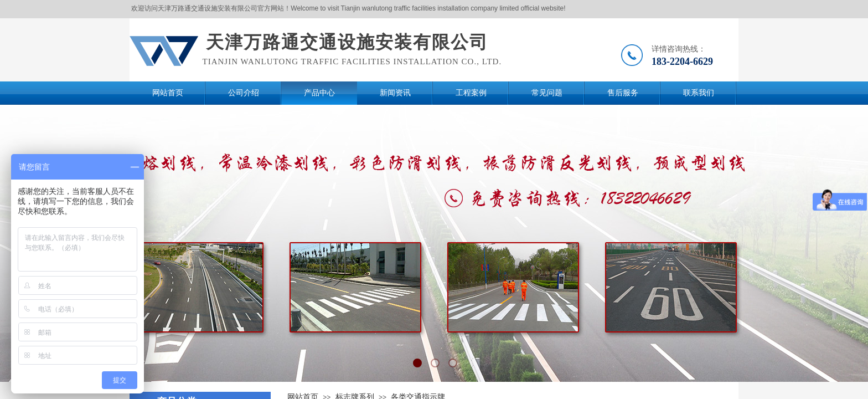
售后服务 (623, 93)
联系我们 (699, 93)
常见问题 (547, 93)
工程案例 (471, 93)
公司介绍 (244, 93)
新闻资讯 (395, 93)
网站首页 (168, 93)
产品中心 (319, 93)
